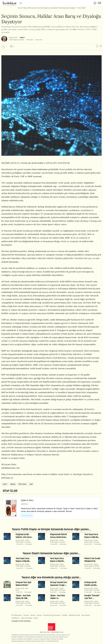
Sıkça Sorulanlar (27, 618)
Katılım (33, 615)
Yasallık (65, 615)
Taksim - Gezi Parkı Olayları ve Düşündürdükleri (57, 598)
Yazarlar (26, 615)
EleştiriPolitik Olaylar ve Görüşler (23, 541)
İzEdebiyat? (16, 618)
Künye (36, 618)
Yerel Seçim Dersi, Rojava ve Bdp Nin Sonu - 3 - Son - (91, 537)
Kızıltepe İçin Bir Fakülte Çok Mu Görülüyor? (90, 585)
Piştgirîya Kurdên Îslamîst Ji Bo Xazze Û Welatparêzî (24, 537)
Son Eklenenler (17, 615)
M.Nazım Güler (13, 38)
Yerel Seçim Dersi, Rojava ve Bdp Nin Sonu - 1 (57, 561)
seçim (5, 484)
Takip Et (22, 38)
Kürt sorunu (22, 484)
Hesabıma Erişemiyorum (52, 615)
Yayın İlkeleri (86, 615)
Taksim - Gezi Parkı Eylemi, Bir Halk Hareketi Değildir (23, 598)
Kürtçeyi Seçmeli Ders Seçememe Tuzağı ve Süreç (59, 585)
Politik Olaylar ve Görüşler (16, 40)
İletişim (39, 615)
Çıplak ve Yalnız (27, 500)
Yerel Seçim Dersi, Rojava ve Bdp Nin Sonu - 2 (23, 561)
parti (31, 484)
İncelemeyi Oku (27, 515)
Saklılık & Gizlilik (74, 615)
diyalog (13, 484)
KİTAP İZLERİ (10, 491)
